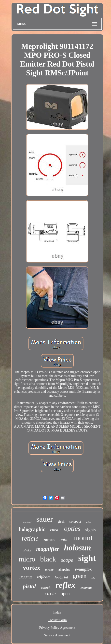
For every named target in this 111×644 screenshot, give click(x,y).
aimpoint (64, 570)
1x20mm (86, 588)
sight (87, 558)
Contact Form (57, 620)
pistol (29, 586)
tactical (27, 522)
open (65, 594)
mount (83, 538)
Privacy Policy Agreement (57, 628)
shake (27, 550)
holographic (32, 529)
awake (49, 569)
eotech (46, 588)
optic (64, 540)
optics (72, 528)
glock (61, 522)
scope (67, 560)
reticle (30, 538)
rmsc (55, 530)
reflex (65, 585)
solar (89, 522)
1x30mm (26, 577)
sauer (45, 519)
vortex (32, 568)
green (80, 576)
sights (91, 530)
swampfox (83, 569)
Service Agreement (57, 635)
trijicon (43, 577)
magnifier (48, 549)
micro (27, 559)
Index (57, 612)
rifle (93, 578)
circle (50, 593)
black (48, 559)
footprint (61, 577)
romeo (49, 540)
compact (75, 522)
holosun (78, 548)
